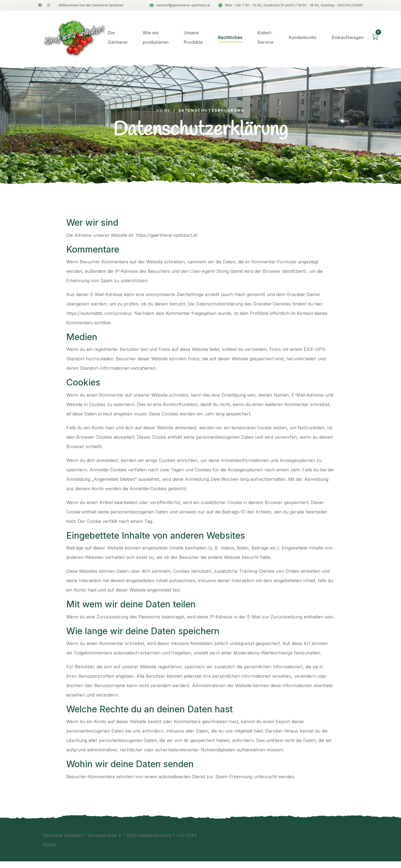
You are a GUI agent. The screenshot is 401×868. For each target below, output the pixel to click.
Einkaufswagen (348, 37)
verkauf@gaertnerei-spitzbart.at (180, 5)
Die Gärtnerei (118, 37)
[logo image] (73, 37)
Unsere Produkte (193, 37)
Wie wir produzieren (156, 37)
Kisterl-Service (265, 37)
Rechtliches (230, 37)
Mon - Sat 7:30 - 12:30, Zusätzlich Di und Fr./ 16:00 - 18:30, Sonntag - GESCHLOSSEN (291, 5)
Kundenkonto (303, 37)
